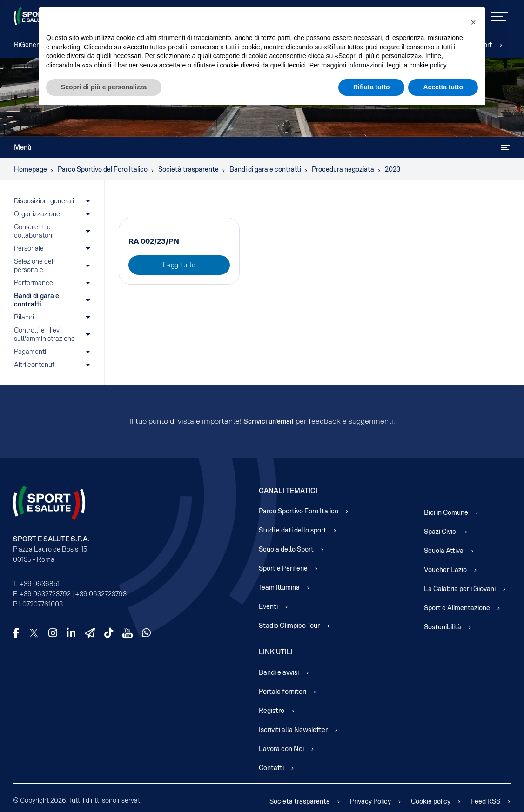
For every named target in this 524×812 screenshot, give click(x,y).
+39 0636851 (39, 584)
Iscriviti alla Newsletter (293, 730)
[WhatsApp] (146, 633)
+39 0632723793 (101, 594)
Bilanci (24, 317)
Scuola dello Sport (286, 549)
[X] (34, 633)
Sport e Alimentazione (457, 608)
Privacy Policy (370, 801)
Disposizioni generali (44, 201)
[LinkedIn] (71, 633)
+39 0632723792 (45, 594)
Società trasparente (300, 801)
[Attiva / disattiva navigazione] (505, 147)
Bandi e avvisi (279, 672)
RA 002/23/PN (154, 241)
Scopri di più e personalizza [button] (104, 87)
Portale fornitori (282, 692)
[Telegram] (90, 633)
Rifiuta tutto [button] (372, 87)
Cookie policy (431, 801)
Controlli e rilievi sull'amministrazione (44, 334)
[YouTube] (128, 633)
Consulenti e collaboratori (33, 231)
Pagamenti (30, 352)
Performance (34, 283)
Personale (29, 248)
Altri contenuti (35, 365)
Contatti (271, 768)
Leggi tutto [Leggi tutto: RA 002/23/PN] (179, 265)
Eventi (268, 606)
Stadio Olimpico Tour (289, 626)
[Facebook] (16, 633)
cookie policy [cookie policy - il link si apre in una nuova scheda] (428, 65)
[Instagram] (53, 633)
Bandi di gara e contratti (37, 300)
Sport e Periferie (283, 568)
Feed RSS (485, 801)
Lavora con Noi (281, 749)
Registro (272, 711)
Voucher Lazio (445, 570)
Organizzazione (37, 214)
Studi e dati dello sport (292, 530)
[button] (473, 22)
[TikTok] (109, 633)
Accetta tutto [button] (443, 87)
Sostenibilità (443, 627)
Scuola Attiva (444, 551)
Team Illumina (279, 587)
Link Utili (276, 652)
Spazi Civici (441, 532)
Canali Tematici (288, 491)
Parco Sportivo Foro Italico (299, 511)
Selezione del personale (34, 266)
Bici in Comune (446, 512)
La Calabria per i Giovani (460, 589)
